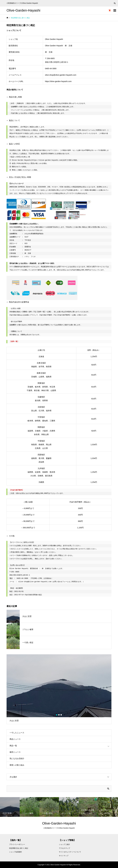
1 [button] (57, 715)
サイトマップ (64, 856)
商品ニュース (15, 739)
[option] (59, 689)
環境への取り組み (17, 765)
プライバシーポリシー (17, 844)
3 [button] (61, 715)
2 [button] (59, 715)
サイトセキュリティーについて (70, 852)
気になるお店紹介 (17, 758)
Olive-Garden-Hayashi (23, 10)
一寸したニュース (17, 733)
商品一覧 (13, 746)
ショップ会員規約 (15, 852)
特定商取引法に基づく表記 (19, 848)
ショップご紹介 (64, 844)
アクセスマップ (64, 848)
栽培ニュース (15, 752)
